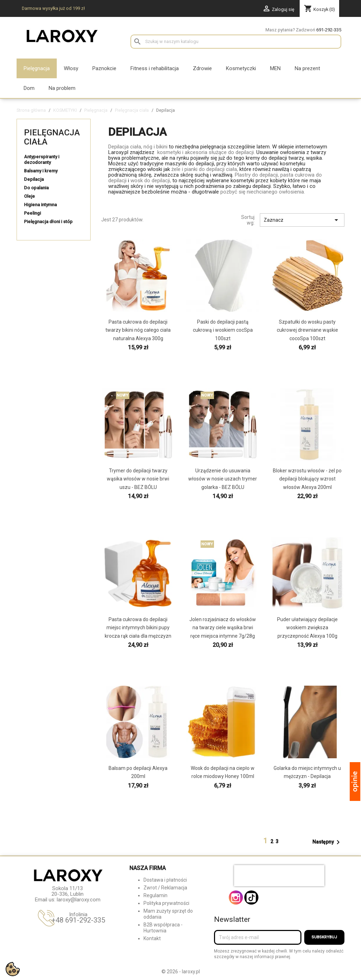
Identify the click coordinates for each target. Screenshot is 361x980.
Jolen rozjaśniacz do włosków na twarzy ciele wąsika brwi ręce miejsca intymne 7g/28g (223, 627)
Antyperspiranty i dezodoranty (42, 160)
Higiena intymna (40, 205)
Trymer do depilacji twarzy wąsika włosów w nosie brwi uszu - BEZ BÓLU (138, 479)
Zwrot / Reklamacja (165, 888)
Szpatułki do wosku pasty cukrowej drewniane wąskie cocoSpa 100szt (307, 330)
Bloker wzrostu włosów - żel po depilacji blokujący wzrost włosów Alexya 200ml (307, 479)
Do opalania (36, 188)
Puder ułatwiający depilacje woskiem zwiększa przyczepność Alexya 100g (307, 627)
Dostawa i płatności (165, 880)
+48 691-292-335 (78, 920)
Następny (327, 842)
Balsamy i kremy (41, 171)
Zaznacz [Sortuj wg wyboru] (302, 220)
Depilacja (34, 179)
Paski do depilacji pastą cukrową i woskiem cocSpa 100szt (223, 330)
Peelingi (32, 213)
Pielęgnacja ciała (52, 137)
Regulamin (155, 895)
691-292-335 (329, 30)
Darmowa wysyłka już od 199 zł (53, 8)
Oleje (29, 196)
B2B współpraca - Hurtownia (163, 928)
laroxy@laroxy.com (79, 900)
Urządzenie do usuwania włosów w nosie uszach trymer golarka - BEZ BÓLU (223, 479)
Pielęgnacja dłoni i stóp (48, 222)
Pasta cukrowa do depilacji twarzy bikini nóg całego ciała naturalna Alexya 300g (138, 330)
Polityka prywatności (166, 903)
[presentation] (279, 876)
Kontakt (152, 938)
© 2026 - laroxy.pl (181, 972)
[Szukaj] (236, 42)
